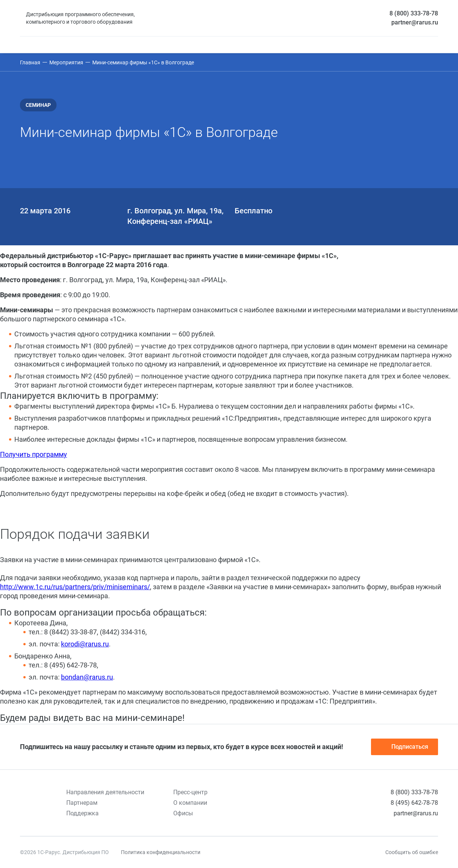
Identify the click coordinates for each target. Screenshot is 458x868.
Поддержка (82, 813)
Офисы (183, 813)
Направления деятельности (105, 792)
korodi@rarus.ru (85, 644)
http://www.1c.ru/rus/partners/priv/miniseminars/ (75, 587)
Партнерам (82, 803)
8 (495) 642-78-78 (414, 803)
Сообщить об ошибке (412, 852)
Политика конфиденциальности (161, 852)
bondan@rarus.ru (87, 677)
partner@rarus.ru (415, 22)
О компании (190, 803)
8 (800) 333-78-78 (414, 13)
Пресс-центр (190, 792)
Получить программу (34, 454)
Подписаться (405, 747)
